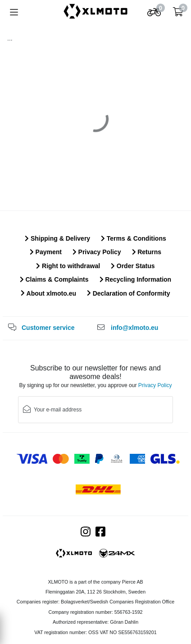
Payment (46, 252)
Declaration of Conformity (129, 293)
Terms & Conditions (134, 238)
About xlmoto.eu (48, 293)
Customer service (48, 328)
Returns (147, 252)
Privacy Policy (97, 252)
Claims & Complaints (54, 279)
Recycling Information (136, 279)
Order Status (133, 266)
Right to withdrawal (68, 266)
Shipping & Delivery (57, 238)
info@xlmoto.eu (134, 328)
